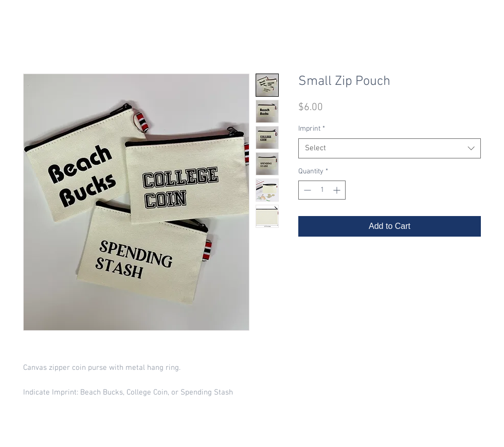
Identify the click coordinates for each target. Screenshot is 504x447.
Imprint (312, 129)
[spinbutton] (322, 190)
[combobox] (390, 148)
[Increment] (338, 190)
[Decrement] (306, 190)
